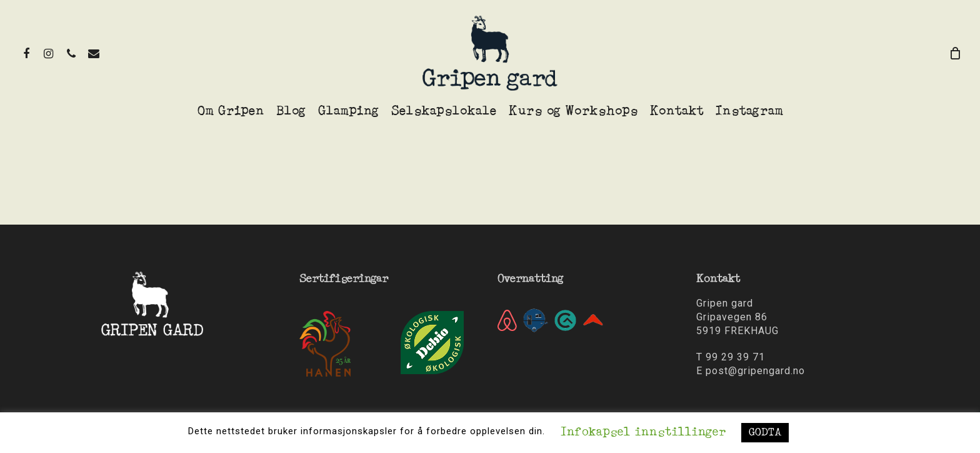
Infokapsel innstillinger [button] (643, 432)
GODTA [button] (765, 433)
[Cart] (956, 53)
